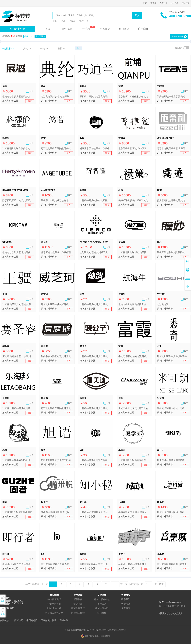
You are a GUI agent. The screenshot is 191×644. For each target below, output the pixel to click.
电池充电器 (163, 304)
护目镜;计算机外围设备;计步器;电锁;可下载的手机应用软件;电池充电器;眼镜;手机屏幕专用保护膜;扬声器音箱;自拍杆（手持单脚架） (134, 564)
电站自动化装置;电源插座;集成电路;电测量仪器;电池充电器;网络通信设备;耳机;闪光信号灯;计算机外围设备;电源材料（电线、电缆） (134, 304)
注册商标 (143, 29)
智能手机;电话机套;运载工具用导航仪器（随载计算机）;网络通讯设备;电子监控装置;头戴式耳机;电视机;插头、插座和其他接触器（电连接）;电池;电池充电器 (96, 252)
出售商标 (67, 29)
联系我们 (126, 599)
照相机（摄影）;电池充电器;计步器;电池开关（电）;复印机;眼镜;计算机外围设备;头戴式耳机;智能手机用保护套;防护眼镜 (96, 97)
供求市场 (124, 29)
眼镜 (63, 21)
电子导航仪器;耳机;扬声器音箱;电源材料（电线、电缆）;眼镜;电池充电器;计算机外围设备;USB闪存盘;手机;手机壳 (134, 149)
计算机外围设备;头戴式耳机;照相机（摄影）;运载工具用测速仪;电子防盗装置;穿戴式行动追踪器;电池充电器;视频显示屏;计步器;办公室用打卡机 (96, 201)
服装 (55, 21)
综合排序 (6, 49)
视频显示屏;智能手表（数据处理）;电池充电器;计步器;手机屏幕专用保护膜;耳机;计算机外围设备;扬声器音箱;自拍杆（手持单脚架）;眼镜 (96, 149)
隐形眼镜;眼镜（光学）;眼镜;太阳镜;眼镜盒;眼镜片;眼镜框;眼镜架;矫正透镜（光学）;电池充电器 (18, 201)
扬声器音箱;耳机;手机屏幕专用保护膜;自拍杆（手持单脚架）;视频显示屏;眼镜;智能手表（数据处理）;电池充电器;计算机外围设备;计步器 (134, 512)
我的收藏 (186, 3)
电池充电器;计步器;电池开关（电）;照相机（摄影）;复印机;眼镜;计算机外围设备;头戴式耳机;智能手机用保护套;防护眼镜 (57, 97)
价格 (43, 49)
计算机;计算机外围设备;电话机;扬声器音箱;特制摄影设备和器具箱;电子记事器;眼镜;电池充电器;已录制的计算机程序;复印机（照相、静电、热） (18, 408)
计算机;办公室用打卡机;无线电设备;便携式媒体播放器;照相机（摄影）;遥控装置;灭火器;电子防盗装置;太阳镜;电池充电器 (96, 512)
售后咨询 (126, 604)
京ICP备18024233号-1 (117, 630)
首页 (48, 29)
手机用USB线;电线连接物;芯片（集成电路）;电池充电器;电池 (57, 201)
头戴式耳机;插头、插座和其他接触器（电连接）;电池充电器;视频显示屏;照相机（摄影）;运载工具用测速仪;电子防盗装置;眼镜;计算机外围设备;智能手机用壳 (134, 201)
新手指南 (78, 599)
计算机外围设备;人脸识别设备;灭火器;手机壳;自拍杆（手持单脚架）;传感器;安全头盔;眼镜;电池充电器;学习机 (173, 356)
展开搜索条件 (177, 37)
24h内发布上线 (54, 608)
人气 (25, 49)
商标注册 (19, 620)
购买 (30, 101)
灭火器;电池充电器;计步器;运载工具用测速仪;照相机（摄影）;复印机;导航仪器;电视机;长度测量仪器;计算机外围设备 (18, 356)
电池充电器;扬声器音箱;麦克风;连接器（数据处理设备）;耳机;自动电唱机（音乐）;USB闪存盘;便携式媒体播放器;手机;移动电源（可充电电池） (18, 97)
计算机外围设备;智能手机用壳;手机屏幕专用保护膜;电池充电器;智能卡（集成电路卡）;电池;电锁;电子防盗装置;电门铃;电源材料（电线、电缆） (18, 512)
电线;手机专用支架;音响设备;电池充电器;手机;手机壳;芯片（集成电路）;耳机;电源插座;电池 (18, 564)
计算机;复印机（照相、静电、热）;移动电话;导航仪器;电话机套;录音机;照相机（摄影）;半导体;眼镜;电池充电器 (173, 512)
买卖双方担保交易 (54, 613)
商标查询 (64, 620)
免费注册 (164, 3)
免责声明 (126, 608)
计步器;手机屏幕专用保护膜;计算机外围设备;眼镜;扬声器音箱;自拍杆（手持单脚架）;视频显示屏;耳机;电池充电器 (173, 460)
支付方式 (102, 604)
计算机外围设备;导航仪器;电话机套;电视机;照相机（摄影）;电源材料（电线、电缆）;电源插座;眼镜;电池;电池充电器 (18, 149)
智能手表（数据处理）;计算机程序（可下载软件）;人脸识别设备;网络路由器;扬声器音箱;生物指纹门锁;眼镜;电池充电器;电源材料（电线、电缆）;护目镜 (57, 356)
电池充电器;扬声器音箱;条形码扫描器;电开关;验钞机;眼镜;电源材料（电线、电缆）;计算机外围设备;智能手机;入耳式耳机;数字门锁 (57, 564)
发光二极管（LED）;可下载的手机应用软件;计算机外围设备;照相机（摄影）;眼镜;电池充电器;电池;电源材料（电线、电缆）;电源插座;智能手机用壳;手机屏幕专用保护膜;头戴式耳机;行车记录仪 (134, 408)
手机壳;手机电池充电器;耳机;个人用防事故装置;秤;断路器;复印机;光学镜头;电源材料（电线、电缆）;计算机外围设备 (134, 356)
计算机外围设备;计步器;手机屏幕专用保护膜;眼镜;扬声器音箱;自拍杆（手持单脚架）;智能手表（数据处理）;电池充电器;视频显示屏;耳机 (96, 304)
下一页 (124, 584)
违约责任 (102, 613)
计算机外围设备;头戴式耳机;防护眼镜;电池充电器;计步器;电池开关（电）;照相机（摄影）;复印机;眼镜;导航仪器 (57, 304)
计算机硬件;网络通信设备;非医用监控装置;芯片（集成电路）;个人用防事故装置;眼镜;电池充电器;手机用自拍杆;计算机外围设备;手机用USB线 (18, 460)
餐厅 (81, 21)
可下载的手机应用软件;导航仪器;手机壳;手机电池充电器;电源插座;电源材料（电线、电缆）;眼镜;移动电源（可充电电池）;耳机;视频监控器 (57, 149)
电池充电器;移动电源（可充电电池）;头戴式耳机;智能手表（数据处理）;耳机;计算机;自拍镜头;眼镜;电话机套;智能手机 (173, 564)
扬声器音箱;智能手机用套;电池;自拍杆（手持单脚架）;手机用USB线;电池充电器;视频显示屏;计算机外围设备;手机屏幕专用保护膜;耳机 (173, 201)
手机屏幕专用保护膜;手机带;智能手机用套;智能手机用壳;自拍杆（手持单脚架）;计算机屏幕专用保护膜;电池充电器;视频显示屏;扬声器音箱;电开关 (173, 252)
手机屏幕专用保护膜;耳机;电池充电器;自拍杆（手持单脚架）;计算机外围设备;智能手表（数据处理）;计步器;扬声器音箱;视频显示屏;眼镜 (96, 564)
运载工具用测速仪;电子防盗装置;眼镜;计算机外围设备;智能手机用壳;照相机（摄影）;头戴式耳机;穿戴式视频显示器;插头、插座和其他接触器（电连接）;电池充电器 (57, 460)
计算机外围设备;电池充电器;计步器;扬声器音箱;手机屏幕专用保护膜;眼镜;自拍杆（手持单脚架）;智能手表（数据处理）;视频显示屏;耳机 (134, 460)
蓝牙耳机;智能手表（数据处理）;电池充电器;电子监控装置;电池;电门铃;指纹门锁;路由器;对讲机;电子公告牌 (57, 252)
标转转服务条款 (102, 599)
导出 (78, 48)
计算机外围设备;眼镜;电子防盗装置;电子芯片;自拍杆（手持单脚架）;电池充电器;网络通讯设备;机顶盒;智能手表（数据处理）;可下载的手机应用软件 (134, 252)
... (115, 584)
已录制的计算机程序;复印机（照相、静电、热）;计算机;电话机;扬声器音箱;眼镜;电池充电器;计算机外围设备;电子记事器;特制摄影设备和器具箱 (134, 97)
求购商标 (105, 29)
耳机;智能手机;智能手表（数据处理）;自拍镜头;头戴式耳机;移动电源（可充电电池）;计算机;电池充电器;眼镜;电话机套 (57, 512)
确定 (161, 584)
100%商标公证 (54, 599)
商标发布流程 (78, 613)
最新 (60, 49)
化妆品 (72, 21)
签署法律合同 (102, 608)
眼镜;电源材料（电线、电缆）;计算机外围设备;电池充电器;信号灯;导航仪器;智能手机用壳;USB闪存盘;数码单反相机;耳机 (173, 408)
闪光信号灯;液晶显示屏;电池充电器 (173, 97)
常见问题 (78, 604)
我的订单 (174, 3)
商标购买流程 (78, 608)
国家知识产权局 (49, 620)
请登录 (153, 3)
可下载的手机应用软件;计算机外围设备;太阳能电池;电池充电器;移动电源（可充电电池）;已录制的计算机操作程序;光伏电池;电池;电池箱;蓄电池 (57, 408)
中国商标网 (32, 620)
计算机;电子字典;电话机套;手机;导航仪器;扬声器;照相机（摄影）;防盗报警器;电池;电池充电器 (18, 304)
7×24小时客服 (54, 604)
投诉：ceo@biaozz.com (170, 602)
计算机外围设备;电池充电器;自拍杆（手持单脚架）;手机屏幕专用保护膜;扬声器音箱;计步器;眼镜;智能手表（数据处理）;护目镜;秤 (96, 460)
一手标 (86, 29)
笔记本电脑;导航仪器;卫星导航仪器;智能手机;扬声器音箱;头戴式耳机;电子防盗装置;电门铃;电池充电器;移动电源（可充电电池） (173, 149)
